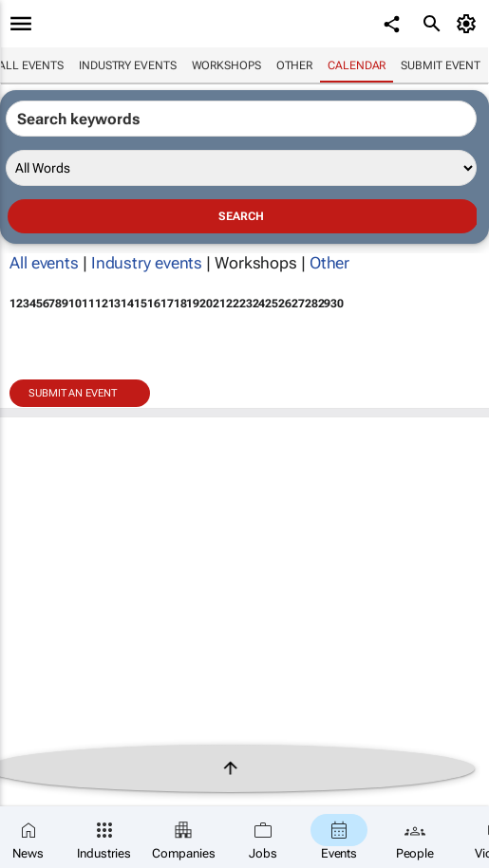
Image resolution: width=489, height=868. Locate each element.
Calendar (357, 65)
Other (295, 65)
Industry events (128, 65)
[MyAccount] (470, 24)
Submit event (441, 65)
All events (44, 263)
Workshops (226, 65)
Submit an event (73, 393)
